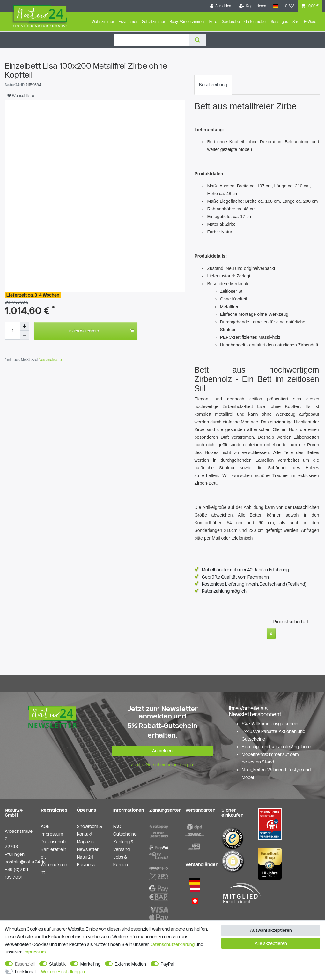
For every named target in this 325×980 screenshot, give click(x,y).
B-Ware (310, 22)
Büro (213, 22)
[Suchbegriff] (151, 40)
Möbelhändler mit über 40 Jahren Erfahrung (245, 570)
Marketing (90, 964)
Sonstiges (279, 22)
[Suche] (198, 40)
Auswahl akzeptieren (271, 930)
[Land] (275, 6)
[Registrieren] (253, 6)
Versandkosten (51, 359)
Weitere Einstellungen (63, 972)
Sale (296, 22)
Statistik (57, 964)
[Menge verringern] (25, 335)
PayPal (167, 964)
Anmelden (162, 748)
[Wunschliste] (290, 6)
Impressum (35, 952)
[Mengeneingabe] (12, 331)
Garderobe (231, 22)
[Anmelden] (221, 6)
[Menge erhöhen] (25, 326)
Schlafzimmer (154, 22)
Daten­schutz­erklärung (172, 944)
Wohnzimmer (103, 22)
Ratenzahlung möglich (224, 591)
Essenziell (25, 964)
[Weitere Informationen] (271, 631)
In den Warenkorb (101, 331)
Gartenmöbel (255, 22)
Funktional (25, 972)
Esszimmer (128, 22)
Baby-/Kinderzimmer (187, 22)
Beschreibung (213, 85)
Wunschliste (21, 95)
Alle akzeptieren (271, 943)
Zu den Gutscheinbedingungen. (162, 762)
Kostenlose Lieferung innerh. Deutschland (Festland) (254, 584)
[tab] (213, 85)
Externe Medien (130, 964)
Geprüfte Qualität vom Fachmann (235, 577)
